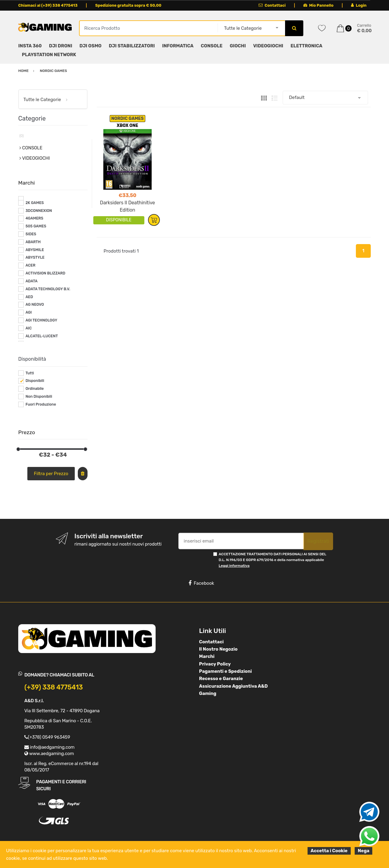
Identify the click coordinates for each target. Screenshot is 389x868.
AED (29, 297)
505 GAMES (36, 226)
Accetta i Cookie (329, 851)
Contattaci (272, 5)
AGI (29, 312)
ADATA (32, 281)
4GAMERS (34, 218)
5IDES (31, 234)
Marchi (207, 656)
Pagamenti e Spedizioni (225, 671)
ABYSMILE (35, 250)
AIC (29, 328)
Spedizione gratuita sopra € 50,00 (128, 5)
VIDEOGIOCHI (268, 46)
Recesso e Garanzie (221, 679)
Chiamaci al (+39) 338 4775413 (48, 5)
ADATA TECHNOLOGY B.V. (48, 289)
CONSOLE (212, 46)
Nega (363, 851)
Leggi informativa (234, 566)
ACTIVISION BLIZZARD (45, 273)
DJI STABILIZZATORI (132, 46)
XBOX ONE (127, 126)
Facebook (201, 583)
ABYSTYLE (35, 257)
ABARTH (33, 242)
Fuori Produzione (41, 404)
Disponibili (35, 381)
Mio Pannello (318, 5)
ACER (31, 265)
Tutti (30, 373)
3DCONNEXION (39, 211)
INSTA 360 (30, 46)
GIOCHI (238, 46)
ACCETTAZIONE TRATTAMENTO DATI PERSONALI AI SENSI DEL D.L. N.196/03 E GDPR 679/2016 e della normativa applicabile (273, 560)
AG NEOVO (35, 305)
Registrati (318, 541)
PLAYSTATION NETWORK (49, 55)
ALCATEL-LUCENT (42, 336)
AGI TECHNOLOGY (41, 320)
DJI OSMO (91, 46)
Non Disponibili (39, 397)
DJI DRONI (60, 46)
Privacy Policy (215, 664)
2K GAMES (35, 203)
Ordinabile (35, 389)
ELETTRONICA (306, 46)
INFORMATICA (178, 46)
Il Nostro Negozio (218, 649)
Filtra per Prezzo (51, 474)
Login (359, 5)
